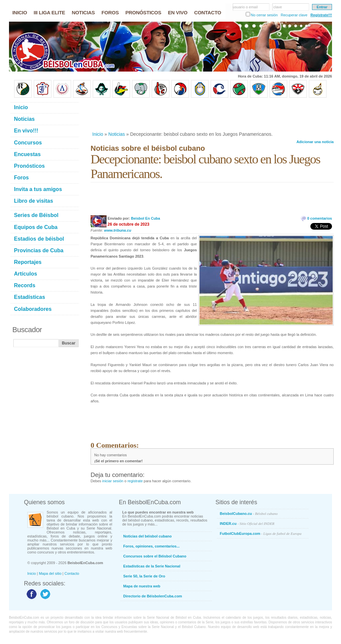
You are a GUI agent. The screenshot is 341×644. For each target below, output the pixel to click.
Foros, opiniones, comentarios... (151, 546)
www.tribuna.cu (118, 230)
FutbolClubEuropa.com (261, 534)
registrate (135, 481)
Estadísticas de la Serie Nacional (152, 566)
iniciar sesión (113, 481)
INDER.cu (247, 524)
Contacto (72, 573)
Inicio (98, 134)
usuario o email (245, 7)
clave (278, 7)
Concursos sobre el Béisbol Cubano (155, 556)
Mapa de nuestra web (142, 586)
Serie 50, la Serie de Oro (144, 576)
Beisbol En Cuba (145, 218)
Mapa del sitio (50, 573)
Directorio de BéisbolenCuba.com (153, 596)
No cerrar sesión (264, 15)
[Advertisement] (212, 114)
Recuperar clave (294, 15)
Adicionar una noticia (315, 142)
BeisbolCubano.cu (249, 514)
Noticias (117, 134)
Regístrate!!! (321, 15)
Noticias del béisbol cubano (147, 536)
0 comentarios (320, 218)
